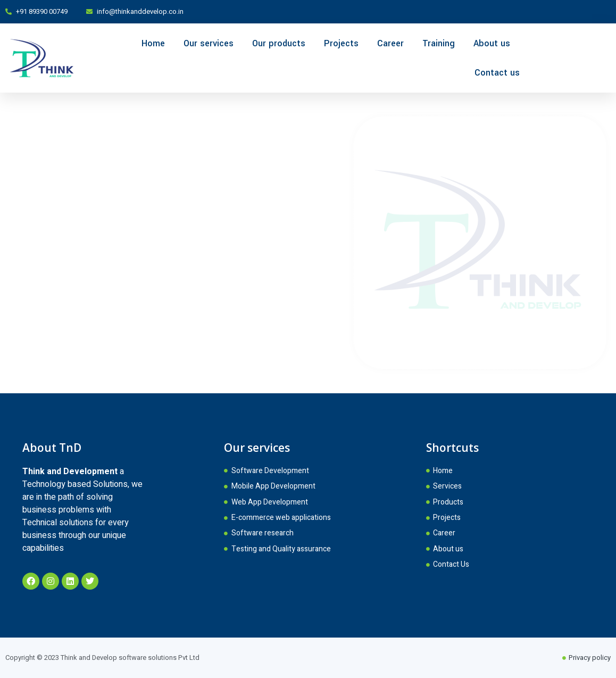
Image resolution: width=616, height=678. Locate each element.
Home (153, 43)
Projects (341, 43)
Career (390, 43)
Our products (279, 43)
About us (492, 43)
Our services (209, 43)
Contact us (497, 73)
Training (439, 43)
